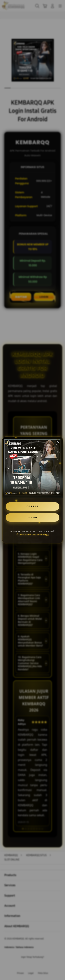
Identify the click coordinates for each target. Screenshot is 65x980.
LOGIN (32, 517)
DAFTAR (32, 506)
